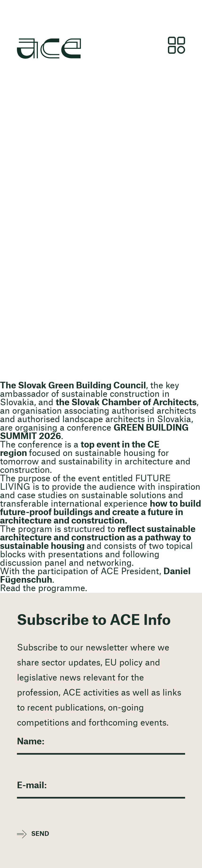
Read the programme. (44, 589)
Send (40, 834)
